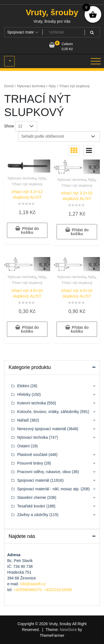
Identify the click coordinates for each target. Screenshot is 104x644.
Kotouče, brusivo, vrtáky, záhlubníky (48, 412)
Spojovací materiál (33, 480)
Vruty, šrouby (52, 12)
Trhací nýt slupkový (27, 184)
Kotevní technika (32, 403)
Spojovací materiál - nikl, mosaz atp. (48, 489)
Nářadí (23, 420)
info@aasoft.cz (33, 584)
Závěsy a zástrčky (33, 515)
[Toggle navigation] (96, 61)
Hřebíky (24, 394)
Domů (9, 86)
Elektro (23, 386)
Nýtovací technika (31, 86)
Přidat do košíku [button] (30, 230)
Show (9, 126)
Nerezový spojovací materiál (42, 429)
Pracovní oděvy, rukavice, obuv (44, 472)
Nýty (52, 86)
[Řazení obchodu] (59, 136)
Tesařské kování (31, 506)
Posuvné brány (30, 463)
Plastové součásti (32, 455)
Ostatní (23, 446)
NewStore (68, 630)
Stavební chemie (32, 497)
